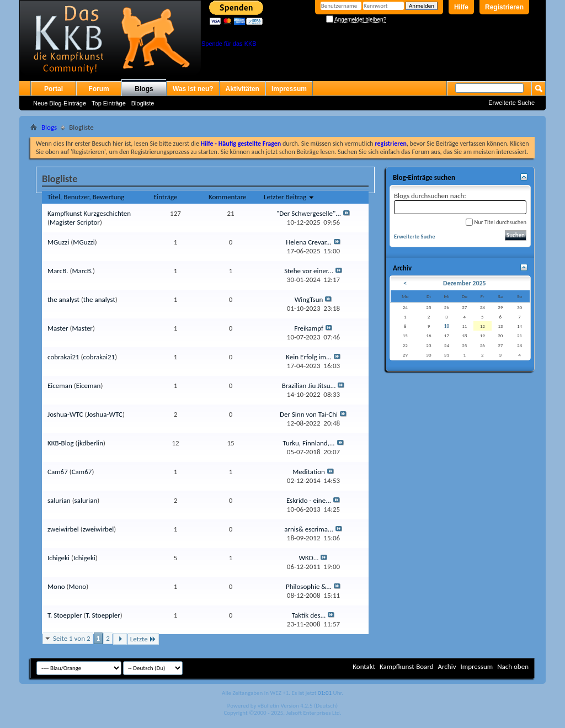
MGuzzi (58, 242)
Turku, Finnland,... (308, 443)
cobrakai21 (63, 357)
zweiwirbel (63, 529)
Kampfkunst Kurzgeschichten (89, 213)
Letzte (143, 639)
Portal (54, 89)
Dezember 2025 (465, 283)
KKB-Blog (61, 443)
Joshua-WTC (65, 414)
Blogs (144, 89)
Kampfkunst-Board (407, 666)
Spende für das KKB (229, 44)
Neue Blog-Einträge (60, 103)
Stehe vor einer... (309, 271)
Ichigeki (58, 558)
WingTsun (309, 299)
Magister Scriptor (75, 222)
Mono (56, 586)
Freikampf (309, 328)
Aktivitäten (242, 89)
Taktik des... (309, 615)
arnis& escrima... (309, 529)
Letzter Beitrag (289, 197)
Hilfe (461, 7)
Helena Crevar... (309, 242)
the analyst (63, 299)
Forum (98, 89)
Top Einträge (109, 103)
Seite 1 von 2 (72, 638)
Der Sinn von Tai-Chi (309, 414)
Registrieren (504, 7)
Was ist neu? (193, 89)
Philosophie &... (309, 586)
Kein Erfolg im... (308, 357)
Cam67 (58, 472)
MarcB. (58, 271)
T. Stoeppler (65, 615)
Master (58, 328)
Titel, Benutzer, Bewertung (86, 197)
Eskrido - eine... (309, 500)
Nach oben (513, 666)
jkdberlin (90, 443)
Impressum (289, 89)
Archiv (447, 666)
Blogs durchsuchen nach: (460, 203)
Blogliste (143, 103)
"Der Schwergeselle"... (309, 213)
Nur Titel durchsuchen (496, 222)
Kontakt (364, 666)
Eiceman (60, 386)
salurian (59, 500)
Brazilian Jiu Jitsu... (309, 386)
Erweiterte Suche (511, 103)
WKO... (309, 558)
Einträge (165, 197)
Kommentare (228, 197)
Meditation (309, 472)
